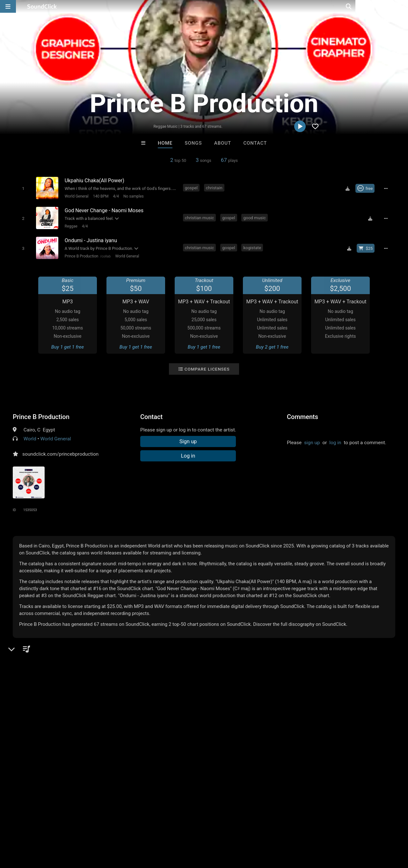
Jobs (87, 830)
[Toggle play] (22, 188)
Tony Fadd (125, 732)
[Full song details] (387, 188)
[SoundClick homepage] (42, 6)
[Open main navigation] (8, 6)
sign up (312, 440)
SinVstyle (230, 732)
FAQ (27, 830)
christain (215, 188)
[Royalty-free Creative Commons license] (366, 188)
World (30, 437)
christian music (200, 217)
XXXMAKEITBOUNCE (178, 732)
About (223, 143)
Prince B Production (81, 254)
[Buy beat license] (367, 246)
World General (76, 196)
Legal (172, 830)
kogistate (253, 246)
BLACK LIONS (283, 732)
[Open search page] (402, 6)
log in (335, 440)
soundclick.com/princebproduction (60, 452)
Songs (193, 143)
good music (255, 217)
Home (165, 143)
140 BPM (100, 196)
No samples (133, 196)
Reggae (70, 225)
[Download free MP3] (349, 188)
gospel (192, 188)
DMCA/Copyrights (119, 830)
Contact (255, 143)
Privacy (152, 830)
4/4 (115, 196)
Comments (302, 415)
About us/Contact (57, 830)
